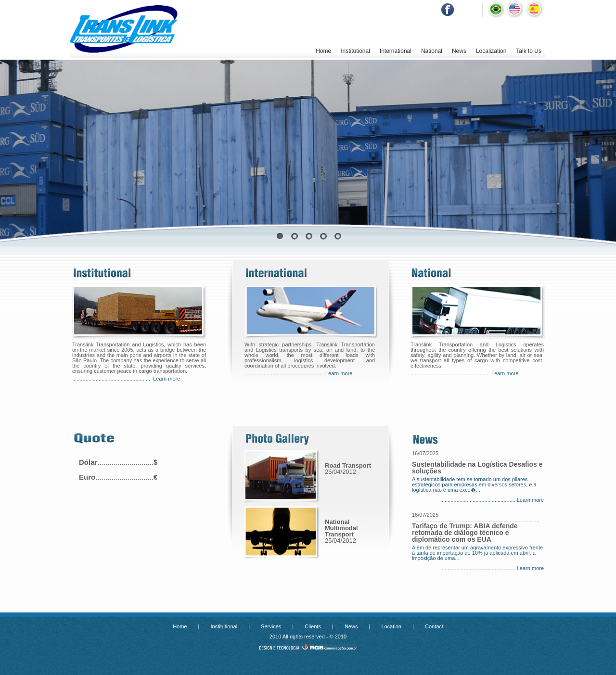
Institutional (355, 51)
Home (323, 51)
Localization (491, 51)
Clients (313, 626)
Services (271, 626)
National (432, 51)
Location (391, 626)
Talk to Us (529, 51)
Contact (434, 626)
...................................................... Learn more (126, 379)
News (459, 51)
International (396, 51)
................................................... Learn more (492, 500)
